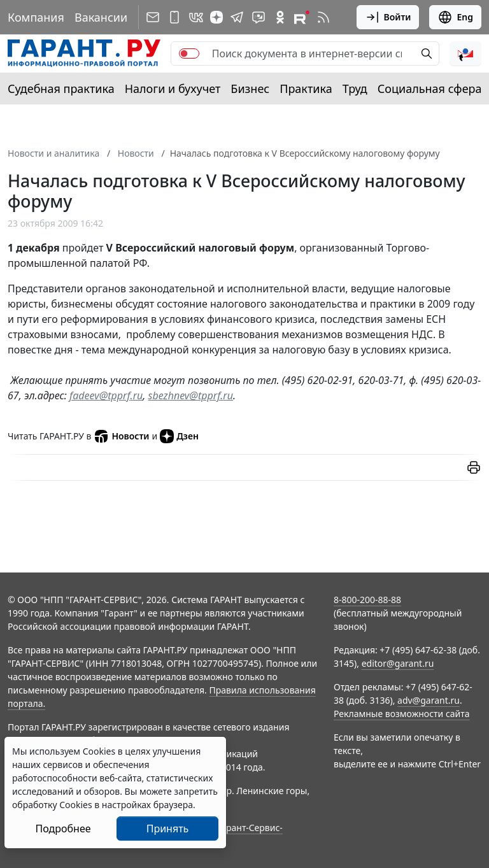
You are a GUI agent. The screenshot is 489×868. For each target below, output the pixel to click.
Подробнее (63, 829)
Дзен (179, 436)
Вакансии (101, 17)
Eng (455, 17)
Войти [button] (388, 17)
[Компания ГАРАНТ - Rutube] (302, 17)
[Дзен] (216, 17)
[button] (465, 53)
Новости (121, 436)
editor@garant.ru (398, 663)
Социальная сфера (430, 89)
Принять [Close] (168, 829)
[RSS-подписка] (323, 17)
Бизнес (250, 89)
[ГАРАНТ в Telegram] (237, 17)
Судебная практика (61, 89)
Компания (36, 17)
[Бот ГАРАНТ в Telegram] (259, 17)
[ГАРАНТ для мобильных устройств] (174, 17)
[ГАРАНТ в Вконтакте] (196, 17)
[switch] (189, 53)
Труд (355, 89)
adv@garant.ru (429, 700)
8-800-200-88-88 (367, 600)
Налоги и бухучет (173, 89)
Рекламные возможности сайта (402, 714)
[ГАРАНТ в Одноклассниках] (280, 17)
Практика (306, 89)
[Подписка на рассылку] (153, 17)
